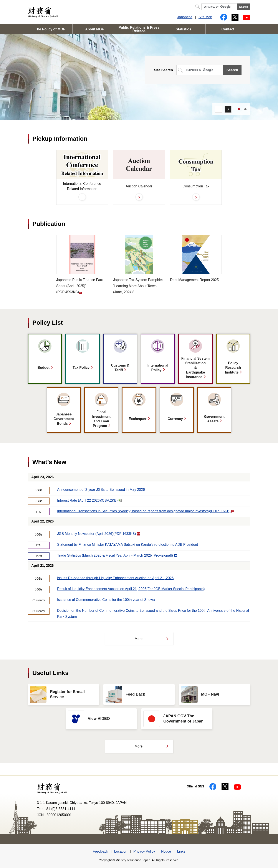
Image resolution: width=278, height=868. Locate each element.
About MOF (94, 29)
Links (181, 851)
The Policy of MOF (50, 29)
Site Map (205, 17)
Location (121, 851)
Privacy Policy (144, 851)
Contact (228, 29)
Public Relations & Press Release (139, 29)
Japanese (185, 17)
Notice (166, 851)
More (139, 639)
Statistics (183, 29)
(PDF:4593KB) (82, 265)
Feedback (100, 851)
